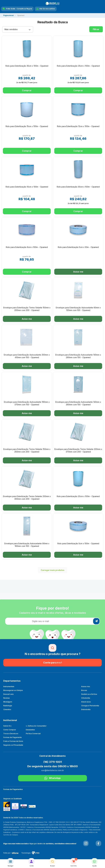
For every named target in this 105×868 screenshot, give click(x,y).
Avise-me (78, 272)
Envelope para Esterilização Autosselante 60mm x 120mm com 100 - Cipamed (78, 309)
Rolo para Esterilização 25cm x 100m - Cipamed (78, 66)
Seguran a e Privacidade (13, 745)
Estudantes (30, 730)
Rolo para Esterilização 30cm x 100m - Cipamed (78, 187)
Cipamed (21, 15)
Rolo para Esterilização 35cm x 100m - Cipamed (27, 66)
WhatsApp (52, 778)
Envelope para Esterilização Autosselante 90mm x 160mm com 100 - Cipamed (27, 545)
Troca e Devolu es (11, 734)
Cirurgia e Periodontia (90, 706)
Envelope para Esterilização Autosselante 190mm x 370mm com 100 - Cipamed (27, 403)
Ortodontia (86, 698)
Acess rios (86, 686)
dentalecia (8, 15)
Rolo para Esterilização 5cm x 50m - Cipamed (78, 247)
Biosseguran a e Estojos (13, 690)
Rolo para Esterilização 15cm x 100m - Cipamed (27, 126)
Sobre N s (7, 726)
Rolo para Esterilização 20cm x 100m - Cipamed (78, 496)
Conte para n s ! (53, 663)
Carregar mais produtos (51, 570)
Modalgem (8, 702)
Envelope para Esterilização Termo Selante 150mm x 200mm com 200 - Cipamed (27, 309)
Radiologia (8, 706)
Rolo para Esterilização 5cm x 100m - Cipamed (78, 543)
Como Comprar (10, 730)
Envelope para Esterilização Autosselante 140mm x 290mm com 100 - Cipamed (78, 356)
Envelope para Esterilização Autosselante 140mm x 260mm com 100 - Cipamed (78, 403)
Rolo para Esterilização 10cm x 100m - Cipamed (27, 187)
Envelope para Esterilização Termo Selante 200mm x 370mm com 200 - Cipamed (78, 450)
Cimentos (7, 709)
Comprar (27, 90)
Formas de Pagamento (13, 737)
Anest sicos (86, 702)
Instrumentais (9, 686)
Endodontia (86, 709)
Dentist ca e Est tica (89, 694)
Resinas (6, 698)
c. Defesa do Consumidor (36, 726)
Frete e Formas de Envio (13, 741)
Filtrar (96, 29)
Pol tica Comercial (33, 734)
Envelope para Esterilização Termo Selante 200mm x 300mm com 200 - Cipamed (27, 498)
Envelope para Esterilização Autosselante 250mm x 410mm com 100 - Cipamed (27, 356)
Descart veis (8, 694)
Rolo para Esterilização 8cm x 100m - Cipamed (27, 247)
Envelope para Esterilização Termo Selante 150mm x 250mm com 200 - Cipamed (27, 450)
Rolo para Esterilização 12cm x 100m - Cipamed (78, 126)
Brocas (84, 690)
